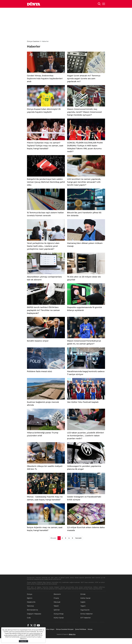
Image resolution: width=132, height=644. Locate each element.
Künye (90, 629)
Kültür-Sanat (85, 598)
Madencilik (31, 602)
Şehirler (57, 610)
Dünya (30, 594)
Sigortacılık (85, 610)
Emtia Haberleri (87, 614)
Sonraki (78, 538)
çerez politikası (35, 633)
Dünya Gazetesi (33, 41)
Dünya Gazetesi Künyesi (65, 629)
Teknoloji (30, 606)
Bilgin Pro (72, 634)
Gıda (29, 618)
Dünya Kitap (59, 614)
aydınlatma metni (11, 635)
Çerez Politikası (81, 629)
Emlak (83, 594)
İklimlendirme (32, 610)
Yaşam (83, 606)
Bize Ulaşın (50, 629)
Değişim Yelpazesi (34, 614)
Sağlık (83, 602)
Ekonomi (57, 594)
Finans (56, 598)
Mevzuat (57, 602)
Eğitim (30, 598)
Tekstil (56, 606)
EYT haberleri (86, 618)
